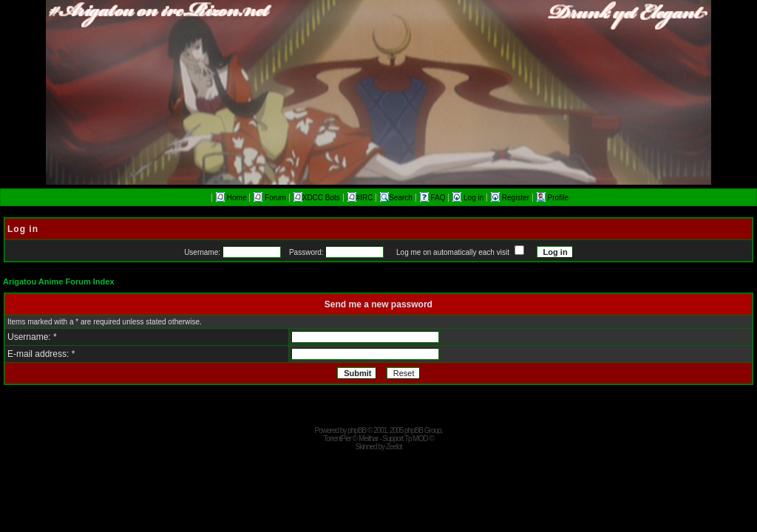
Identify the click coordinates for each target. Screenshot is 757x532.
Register (511, 198)
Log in (469, 198)
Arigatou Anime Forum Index (59, 282)
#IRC (360, 198)
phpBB (357, 430)
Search (396, 198)
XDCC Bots (317, 198)
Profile (553, 198)
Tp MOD (416, 439)
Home (231, 198)
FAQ (434, 198)
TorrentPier (337, 439)
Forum (270, 198)
